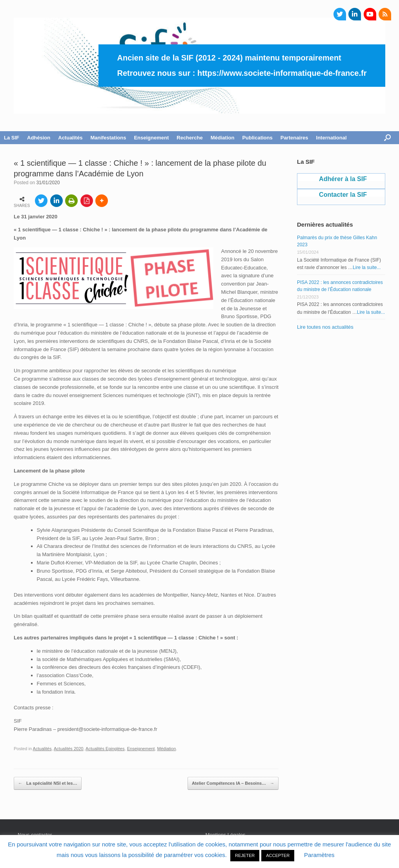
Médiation (223, 138)
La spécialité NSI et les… (48, 784)
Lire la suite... (367, 267)
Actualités (70, 138)
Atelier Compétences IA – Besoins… (233, 784)
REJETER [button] (245, 855)
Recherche (189, 138)
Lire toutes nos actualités (325, 327)
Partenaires (294, 138)
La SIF (12, 138)
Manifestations (108, 138)
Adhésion (39, 138)
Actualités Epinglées (105, 749)
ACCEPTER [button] (278, 855)
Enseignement (151, 138)
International (332, 138)
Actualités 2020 (69, 749)
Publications (257, 138)
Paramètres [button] (319, 855)
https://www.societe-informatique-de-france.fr (282, 73)
